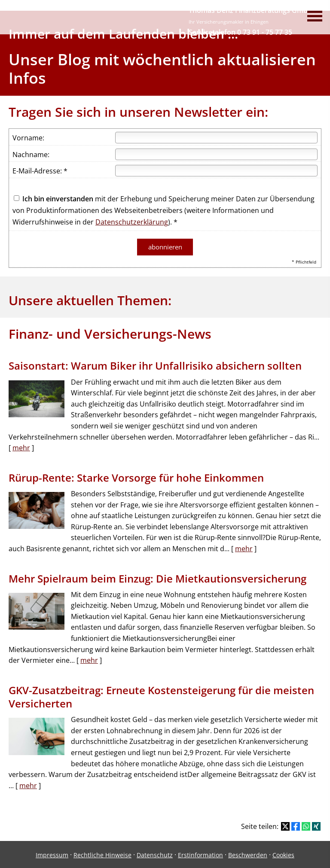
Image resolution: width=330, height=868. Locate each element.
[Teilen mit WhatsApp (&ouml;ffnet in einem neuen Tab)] (306, 826)
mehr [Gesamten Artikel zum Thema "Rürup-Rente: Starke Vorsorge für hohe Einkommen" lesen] (244, 548)
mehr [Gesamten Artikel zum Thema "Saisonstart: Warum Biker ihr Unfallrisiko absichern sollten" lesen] (21, 447)
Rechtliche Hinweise (102, 854)
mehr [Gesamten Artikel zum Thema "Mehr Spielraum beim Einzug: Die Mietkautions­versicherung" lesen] (89, 659)
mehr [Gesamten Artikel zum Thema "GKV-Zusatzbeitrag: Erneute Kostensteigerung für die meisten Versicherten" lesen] (28, 784)
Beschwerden (248, 854)
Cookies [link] (283, 854)
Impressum (52, 854)
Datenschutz (155, 854)
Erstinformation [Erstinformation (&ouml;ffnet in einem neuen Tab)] (200, 854)
